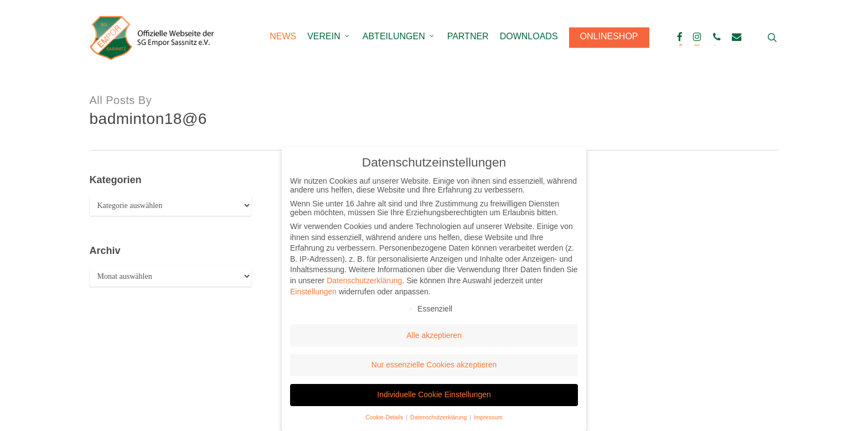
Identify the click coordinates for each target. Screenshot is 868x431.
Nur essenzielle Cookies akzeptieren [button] (434, 365)
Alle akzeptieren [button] (434, 335)
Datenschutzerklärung (364, 281)
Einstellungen (313, 292)
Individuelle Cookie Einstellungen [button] (434, 394)
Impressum (488, 417)
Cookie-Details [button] (385, 417)
